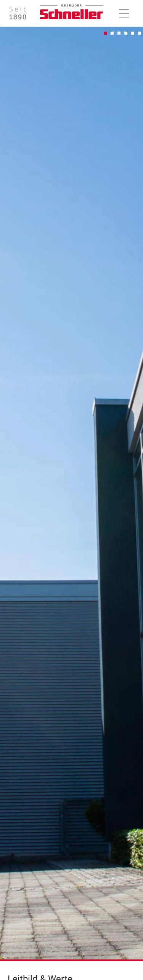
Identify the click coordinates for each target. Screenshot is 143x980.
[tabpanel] (71, 491)
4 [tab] (126, 34)
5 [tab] (133, 34)
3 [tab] (119, 34)
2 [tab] (112, 34)
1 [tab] (106, 34)
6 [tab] (140, 34)
